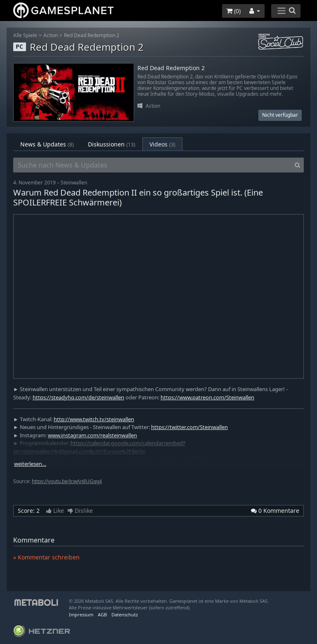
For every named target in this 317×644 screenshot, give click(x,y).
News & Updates (47, 144)
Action (51, 35)
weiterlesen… (30, 464)
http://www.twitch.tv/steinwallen (94, 419)
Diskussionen (112, 144)
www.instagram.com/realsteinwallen (92, 435)
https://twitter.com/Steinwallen (189, 427)
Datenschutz (125, 615)
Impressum (81, 615)
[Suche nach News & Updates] (152, 165)
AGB (102, 615)
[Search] (297, 165)
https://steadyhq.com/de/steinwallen (78, 397)
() (233, 11)
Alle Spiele (25, 35)
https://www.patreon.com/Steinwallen (207, 397)
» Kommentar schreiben (46, 557)
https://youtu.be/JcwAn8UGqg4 (67, 481)
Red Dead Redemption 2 (92, 35)
